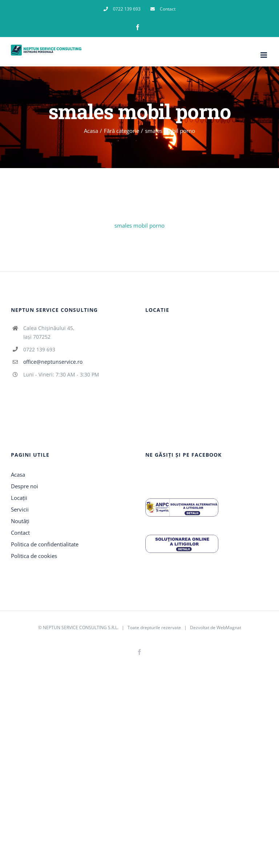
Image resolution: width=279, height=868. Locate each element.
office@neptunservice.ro (53, 362)
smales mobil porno (139, 225)
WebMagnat (229, 627)
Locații (19, 498)
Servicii (20, 509)
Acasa (18, 474)
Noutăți (20, 521)
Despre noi (25, 486)
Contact (20, 533)
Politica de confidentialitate (45, 544)
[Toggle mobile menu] (264, 55)
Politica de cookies (34, 556)
